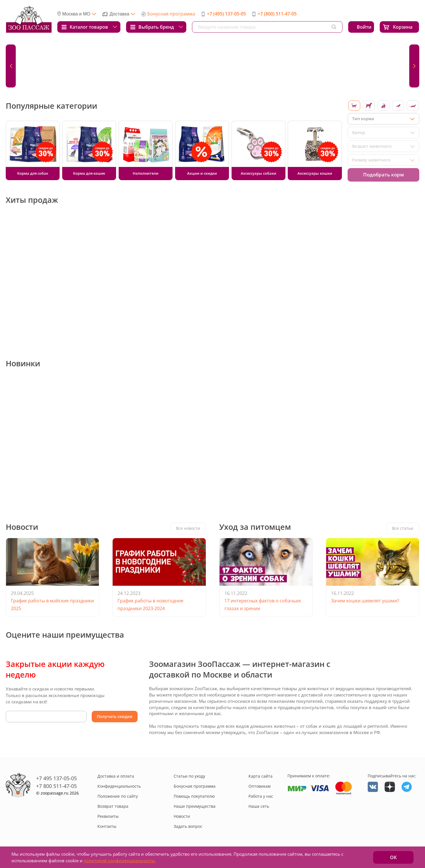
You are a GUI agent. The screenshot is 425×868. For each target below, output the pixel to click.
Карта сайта (261, 776)
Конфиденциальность (119, 786)
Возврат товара (113, 806)
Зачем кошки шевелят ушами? (365, 601)
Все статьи (403, 528)
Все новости (188, 528)
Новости (182, 816)
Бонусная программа (171, 14)
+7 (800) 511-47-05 (277, 14)
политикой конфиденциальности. (120, 861)
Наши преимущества (195, 806)
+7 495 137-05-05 (56, 778)
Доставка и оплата (116, 776)
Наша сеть (259, 806)
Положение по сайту (118, 796)
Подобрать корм (383, 175)
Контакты (107, 826)
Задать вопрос (188, 826)
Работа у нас (261, 796)
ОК (393, 857)
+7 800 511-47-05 (56, 786)
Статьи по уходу (189, 776)
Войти (364, 27)
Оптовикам (259, 786)
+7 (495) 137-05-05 (226, 14)
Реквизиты (108, 816)
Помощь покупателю (194, 796)
